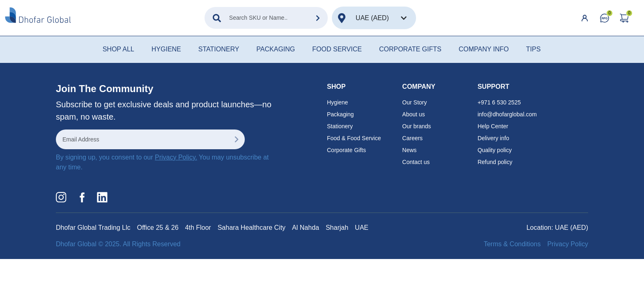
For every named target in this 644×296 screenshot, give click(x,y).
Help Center (493, 126)
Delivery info (493, 138)
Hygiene (337, 102)
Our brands (416, 126)
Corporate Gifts (346, 150)
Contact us (416, 162)
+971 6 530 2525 (499, 102)
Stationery (340, 126)
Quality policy (495, 150)
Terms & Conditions (512, 244)
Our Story (414, 102)
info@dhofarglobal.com (507, 114)
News (409, 150)
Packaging (340, 114)
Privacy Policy (568, 244)
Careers (412, 138)
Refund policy (495, 162)
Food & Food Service (354, 138)
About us (413, 114)
